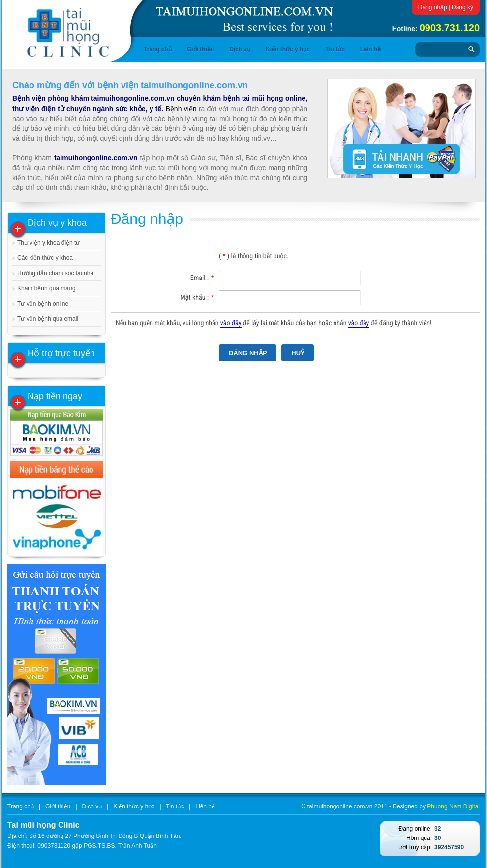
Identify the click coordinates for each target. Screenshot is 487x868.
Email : (202, 278)
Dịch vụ (240, 49)
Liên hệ (370, 49)
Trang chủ (158, 49)
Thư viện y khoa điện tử (48, 243)
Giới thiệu (200, 49)
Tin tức (335, 49)
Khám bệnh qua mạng (46, 288)
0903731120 (54, 846)
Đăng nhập (433, 7)
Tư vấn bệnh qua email (48, 319)
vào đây (231, 323)
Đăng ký (462, 7)
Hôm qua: (419, 838)
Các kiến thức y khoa (45, 258)
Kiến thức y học (288, 49)
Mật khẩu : (197, 298)
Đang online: (415, 829)
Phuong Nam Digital (453, 806)
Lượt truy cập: (413, 847)
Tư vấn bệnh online (43, 304)
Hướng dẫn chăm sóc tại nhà (55, 273)
